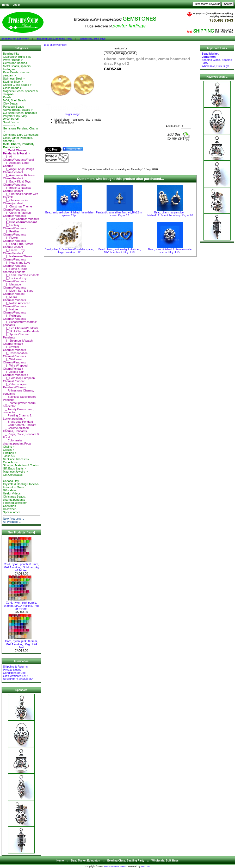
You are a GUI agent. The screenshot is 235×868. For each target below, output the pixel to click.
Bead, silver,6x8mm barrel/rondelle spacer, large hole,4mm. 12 (69, 251)
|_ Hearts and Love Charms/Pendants (17, 264)
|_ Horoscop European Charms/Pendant (19, 380)
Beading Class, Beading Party (55, 39)
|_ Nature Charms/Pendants (14, 311)
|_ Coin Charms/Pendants (21, 219)
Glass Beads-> (12, 88)
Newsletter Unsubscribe (18, 679)
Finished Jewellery (15, 503)
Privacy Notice (12, 670)
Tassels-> (9, 456)
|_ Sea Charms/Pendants (20, 328)
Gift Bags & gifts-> (14, 468)
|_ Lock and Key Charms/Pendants (15, 280)
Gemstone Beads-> (15, 63)
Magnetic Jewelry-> (15, 472)
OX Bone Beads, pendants (20, 113)
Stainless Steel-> (14, 79)
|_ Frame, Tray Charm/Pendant (14, 252)
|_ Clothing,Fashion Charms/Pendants (17, 214)
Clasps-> (9, 450)
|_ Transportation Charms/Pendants (15, 355)
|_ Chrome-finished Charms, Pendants (16, 429)
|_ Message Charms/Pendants (14, 286)
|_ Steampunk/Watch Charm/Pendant (18, 342)
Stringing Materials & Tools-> (21, 465)
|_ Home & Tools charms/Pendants (15, 270)
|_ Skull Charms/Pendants (21, 331)
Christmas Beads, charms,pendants (14, 498)
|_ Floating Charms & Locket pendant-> (17, 417)
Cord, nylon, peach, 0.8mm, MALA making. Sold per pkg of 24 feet (21, 566)
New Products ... (13, 519)
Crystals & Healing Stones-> (21, 484)
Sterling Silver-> (13, 82)
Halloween (10, 509)
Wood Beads (11, 119)
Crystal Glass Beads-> (17, 85)
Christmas (9, 506)
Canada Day (11, 481)
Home (6, 5)
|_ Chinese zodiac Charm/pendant (16, 202)
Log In (17, 5)
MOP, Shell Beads (14, 100)
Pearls (7, 97)
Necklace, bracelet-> (16, 459)
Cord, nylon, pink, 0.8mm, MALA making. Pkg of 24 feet (21, 643)
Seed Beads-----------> (11, 124)
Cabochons (10, 462)
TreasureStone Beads (115, 866)
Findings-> (10, 453)
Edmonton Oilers (14, 487)
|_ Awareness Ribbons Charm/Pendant (19, 177)
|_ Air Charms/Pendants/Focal (18, 158)
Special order (11, 512)
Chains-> (9, 447)
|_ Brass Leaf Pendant (18, 422)
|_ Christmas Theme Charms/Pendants (17, 208)
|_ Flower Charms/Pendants (14, 239)
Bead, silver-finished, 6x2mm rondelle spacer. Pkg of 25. (170, 251)
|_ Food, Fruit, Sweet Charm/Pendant (18, 245)
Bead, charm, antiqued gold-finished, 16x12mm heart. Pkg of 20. (120, 251)
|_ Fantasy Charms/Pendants (14, 227)
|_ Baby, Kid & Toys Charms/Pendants (17, 183)
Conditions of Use (14, 673)
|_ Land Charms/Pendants (21, 275)
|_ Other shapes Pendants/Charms (15, 386)
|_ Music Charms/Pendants (14, 298)
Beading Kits (11, 54)
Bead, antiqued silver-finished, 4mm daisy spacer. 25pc (69, 214)
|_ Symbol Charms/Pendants (14, 348)
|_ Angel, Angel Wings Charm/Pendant (18, 171)
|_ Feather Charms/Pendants (14, 233)
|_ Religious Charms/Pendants (14, 317)
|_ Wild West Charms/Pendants (14, 361)
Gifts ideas (10, 490)
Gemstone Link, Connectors (21, 135)
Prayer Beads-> (13, 60)
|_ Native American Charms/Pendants (16, 305)
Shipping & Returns (15, 667)
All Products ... (12, 522)
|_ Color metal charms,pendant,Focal (17, 442)
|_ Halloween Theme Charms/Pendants (18, 258)
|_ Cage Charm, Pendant (20, 425)
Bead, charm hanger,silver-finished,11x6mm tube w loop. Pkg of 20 (170, 214)
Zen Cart (146, 866)
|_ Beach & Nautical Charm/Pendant (17, 189)
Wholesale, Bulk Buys (93, 39)
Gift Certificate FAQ (15, 676)
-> (18, 146)
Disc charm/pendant (56, 45)
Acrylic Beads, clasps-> (18, 110)
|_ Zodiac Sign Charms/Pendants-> (16, 373)
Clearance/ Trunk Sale (17, 57)
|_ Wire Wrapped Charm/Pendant (15, 367)
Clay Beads (10, 103)
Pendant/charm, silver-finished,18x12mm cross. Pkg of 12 (119, 214)
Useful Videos (12, 493)
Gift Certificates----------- (13, 476)
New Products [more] (21, 533)
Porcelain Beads (13, 107)
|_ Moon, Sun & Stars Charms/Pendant (18, 292)
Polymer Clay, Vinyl (15, 116)
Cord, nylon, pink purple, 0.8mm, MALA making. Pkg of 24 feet (21, 604)
